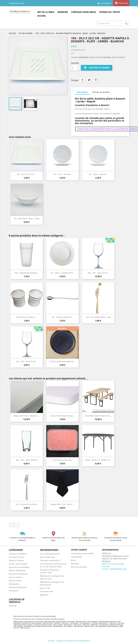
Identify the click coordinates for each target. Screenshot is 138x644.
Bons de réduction (79, 567)
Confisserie (14, 591)
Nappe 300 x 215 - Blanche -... (27, 416)
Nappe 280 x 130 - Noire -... (62, 504)
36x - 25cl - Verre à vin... (98, 273)
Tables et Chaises (16, 560)
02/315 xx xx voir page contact (113, 565)
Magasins (44, 595)
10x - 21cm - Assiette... (62, 174)
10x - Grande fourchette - (27, 504)
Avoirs (74, 560)
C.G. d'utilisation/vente (50, 554)
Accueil (42, 16)
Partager (82, 80)
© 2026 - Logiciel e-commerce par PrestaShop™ (69, 641)
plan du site (45, 588)
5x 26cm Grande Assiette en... (62, 361)
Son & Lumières (16, 577)
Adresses (75, 564)
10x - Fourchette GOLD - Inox (98, 317)
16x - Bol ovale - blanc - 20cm (27, 218)
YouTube (17, 525)
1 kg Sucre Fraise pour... (62, 460)
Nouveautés (14, 584)
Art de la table (46, 12)
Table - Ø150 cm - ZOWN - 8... (98, 460)
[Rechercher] (113, 23)
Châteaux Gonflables (84, 12)
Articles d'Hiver (15, 581)
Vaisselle (13, 606)
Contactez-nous (17, 3)
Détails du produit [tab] (101, 92)
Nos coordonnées (47, 557)
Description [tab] (82, 92)
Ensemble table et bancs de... (98, 416)
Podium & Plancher (17, 570)
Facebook (12, 525)
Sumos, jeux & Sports (18, 564)
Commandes (76, 557)
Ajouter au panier (97, 68)
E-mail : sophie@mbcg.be (114, 569)
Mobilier (63, 12)
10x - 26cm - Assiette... (98, 174)
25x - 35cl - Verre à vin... (27, 361)
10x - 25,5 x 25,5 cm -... (27, 174)
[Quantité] (74, 68)
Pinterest (96, 80)
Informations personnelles (83, 553)
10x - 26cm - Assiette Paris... (62, 273)
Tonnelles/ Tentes (110, 12)
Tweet (89, 80)
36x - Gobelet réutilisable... (27, 273)
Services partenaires (18, 587)
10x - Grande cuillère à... (62, 317)
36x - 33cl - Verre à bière (27, 460)
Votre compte (79, 550)
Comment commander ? (50, 560)
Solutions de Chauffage (19, 567)
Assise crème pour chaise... (62, 416)
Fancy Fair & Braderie (18, 574)
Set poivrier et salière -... (27, 317)
